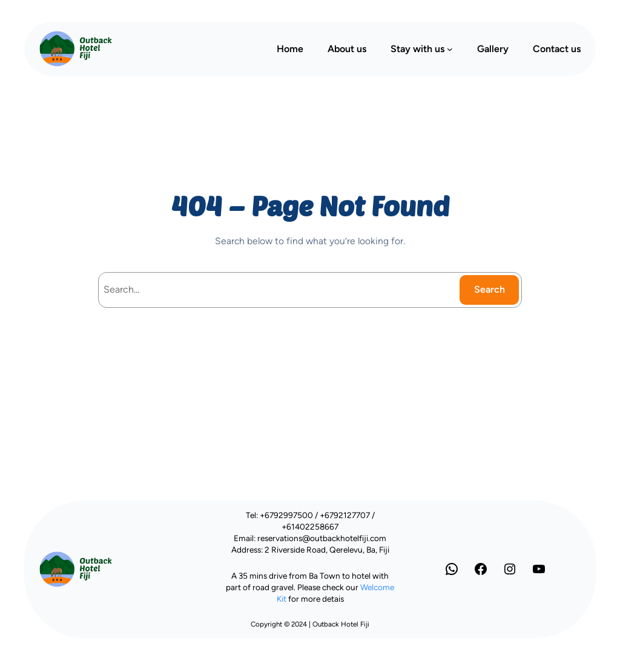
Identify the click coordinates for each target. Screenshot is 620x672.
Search (490, 289)
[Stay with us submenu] (450, 48)
